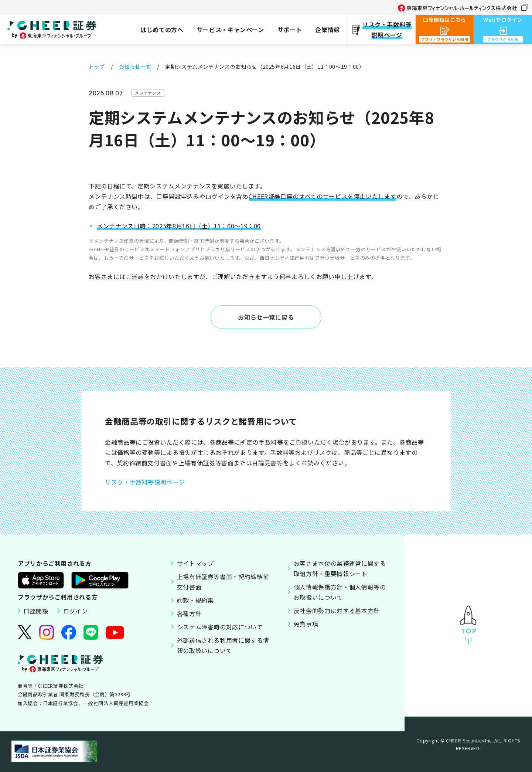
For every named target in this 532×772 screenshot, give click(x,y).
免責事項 (306, 624)
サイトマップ (195, 563)
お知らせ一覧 (135, 67)
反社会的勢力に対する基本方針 (337, 611)
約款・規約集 (195, 600)
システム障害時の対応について (220, 627)
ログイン (76, 611)
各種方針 (189, 613)
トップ (97, 67)
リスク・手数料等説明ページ (145, 482)
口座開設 (36, 611)
